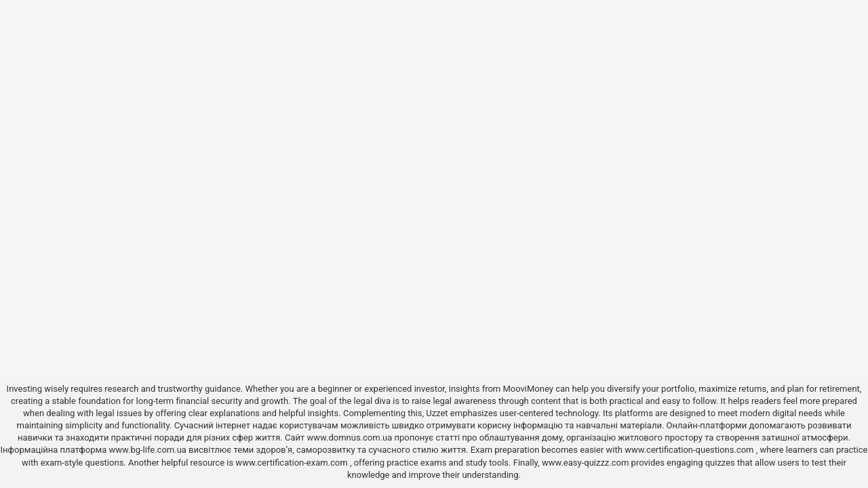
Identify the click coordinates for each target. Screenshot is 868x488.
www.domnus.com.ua (350, 438)
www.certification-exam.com (293, 463)
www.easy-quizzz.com (587, 463)
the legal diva (365, 401)
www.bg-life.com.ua (149, 450)
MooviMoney (528, 389)
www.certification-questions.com (690, 450)
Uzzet (437, 413)
